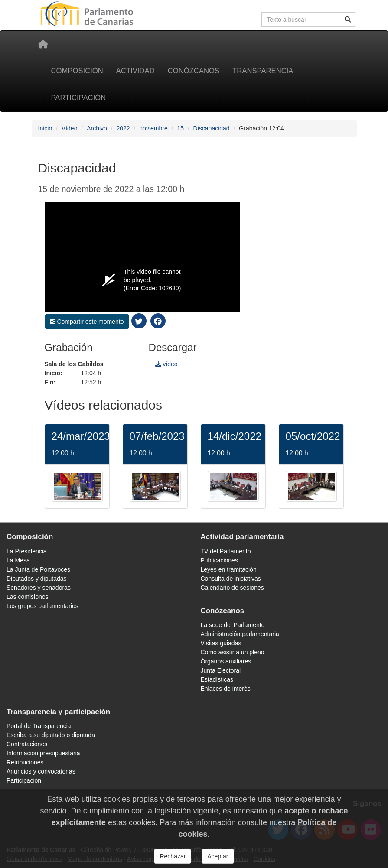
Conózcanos (194, 71)
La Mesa (18, 560)
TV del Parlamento (226, 551)
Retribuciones (25, 762)
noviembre (153, 128)
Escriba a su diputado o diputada (51, 735)
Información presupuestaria (43, 753)
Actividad (135, 71)
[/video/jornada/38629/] (155, 486)
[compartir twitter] (139, 321)
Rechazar (173, 859)
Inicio (45, 128)
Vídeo (70, 128)
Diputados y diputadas (37, 579)
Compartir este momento (87, 322)
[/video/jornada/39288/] (77, 486)
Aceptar (218, 859)
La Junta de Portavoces (38, 569)
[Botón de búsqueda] (348, 20)
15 (180, 128)
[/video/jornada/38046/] (233, 486)
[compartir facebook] (158, 321)
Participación (79, 98)
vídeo (166, 364)
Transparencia (263, 71)
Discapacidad (212, 128)
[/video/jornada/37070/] (311, 486)
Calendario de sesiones (232, 588)
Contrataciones (27, 744)
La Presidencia (27, 551)
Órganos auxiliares (226, 661)
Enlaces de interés (226, 689)
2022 (123, 128)
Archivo (97, 128)
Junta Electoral (221, 670)
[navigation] (298, 293)
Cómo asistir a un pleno (233, 652)
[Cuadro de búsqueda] (300, 20)
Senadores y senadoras (39, 588)
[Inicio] (43, 44)
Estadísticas (217, 679)
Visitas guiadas (221, 643)
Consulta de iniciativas (231, 579)
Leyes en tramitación (229, 569)
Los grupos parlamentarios (42, 606)
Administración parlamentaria (240, 634)
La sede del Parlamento (233, 625)
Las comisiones (28, 597)
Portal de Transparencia (39, 726)
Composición (77, 71)
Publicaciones (219, 560)
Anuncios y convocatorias (41, 771)
